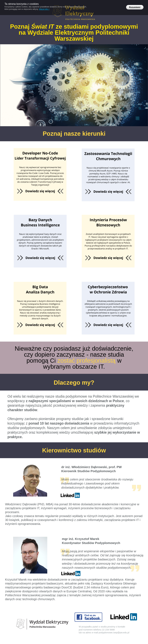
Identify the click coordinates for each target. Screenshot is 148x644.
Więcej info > (44, 9)
